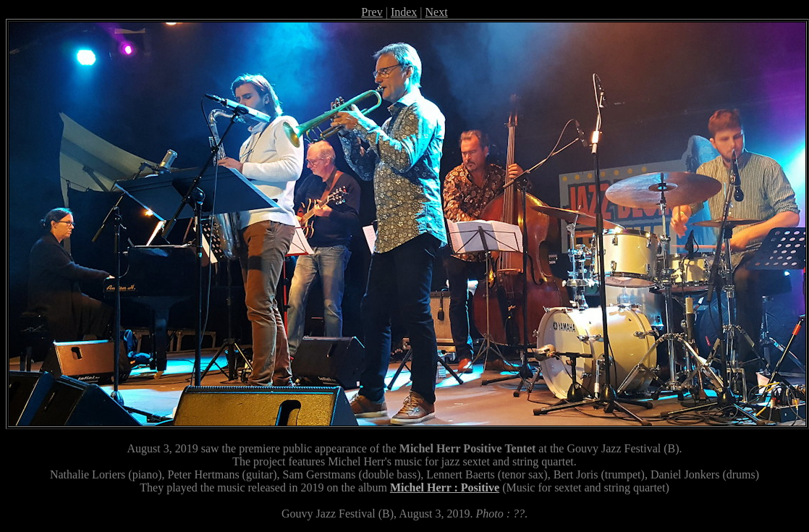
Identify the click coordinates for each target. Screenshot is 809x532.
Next (437, 12)
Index (404, 12)
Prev (372, 12)
